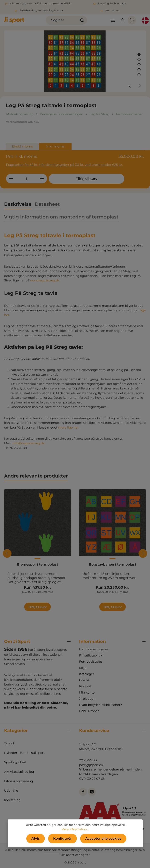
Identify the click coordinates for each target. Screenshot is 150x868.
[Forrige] (130, 86)
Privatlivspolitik (91, 655)
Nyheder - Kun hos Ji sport (24, 753)
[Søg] (82, 20)
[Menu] (113, 20)
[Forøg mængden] (42, 179)
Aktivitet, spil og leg (19, 772)
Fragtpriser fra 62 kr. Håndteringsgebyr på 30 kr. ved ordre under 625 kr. (64, 165)
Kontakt (85, 686)
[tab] (18, 205)
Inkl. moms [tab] (55, 146)
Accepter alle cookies (103, 838)
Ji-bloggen (87, 699)
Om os (84, 680)
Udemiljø (11, 791)
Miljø (83, 668)
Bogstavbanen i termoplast (113, 564)
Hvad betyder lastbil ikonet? (101, 705)
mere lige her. (69, 427)
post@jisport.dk (91, 765)
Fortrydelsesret (91, 662)
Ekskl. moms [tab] (22, 146)
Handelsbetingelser (94, 649)
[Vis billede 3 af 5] (139, 65)
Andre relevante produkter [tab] (36, 476)
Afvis (36, 838)
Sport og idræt (15, 762)
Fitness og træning (18, 781)
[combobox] (62, 20)
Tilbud (9, 743)
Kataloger (87, 674)
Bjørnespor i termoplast (38, 564)
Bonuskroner (89, 711)
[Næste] (139, 86)
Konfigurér (62, 838)
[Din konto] (122, 20)
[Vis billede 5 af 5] (139, 75)
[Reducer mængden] (11, 179)
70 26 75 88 (88, 760)
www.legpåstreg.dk (45, 280)
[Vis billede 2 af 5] (139, 60)
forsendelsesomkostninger (63, 850)
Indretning (12, 800)
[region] (75, 61)
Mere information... (75, 829)
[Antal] (27, 179)
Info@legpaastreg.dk (29, 443)
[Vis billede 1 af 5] (139, 54)
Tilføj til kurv (80, 179)
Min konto (87, 692)
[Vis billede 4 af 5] (139, 70)
